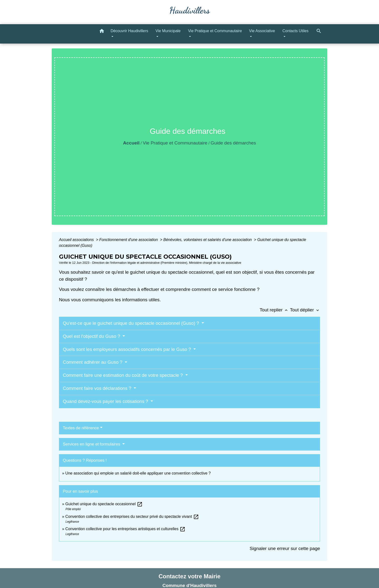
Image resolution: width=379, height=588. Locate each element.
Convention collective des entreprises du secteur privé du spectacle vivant (132, 516)
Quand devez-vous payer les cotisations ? (106, 401)
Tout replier (275, 310)
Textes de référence (81, 428)
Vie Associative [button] (262, 31)
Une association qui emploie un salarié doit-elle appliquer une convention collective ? (138, 473)
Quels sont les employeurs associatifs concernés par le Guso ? (128, 349)
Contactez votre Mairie (189, 576)
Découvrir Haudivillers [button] (129, 31)
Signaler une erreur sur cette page (285, 548)
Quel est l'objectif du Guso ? (92, 336)
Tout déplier (305, 310)
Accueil (131, 143)
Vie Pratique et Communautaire (175, 143)
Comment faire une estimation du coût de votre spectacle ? (124, 375)
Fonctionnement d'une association (129, 240)
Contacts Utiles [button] (296, 31)
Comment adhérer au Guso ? (93, 362)
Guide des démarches (233, 143)
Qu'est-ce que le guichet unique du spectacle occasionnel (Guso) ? (132, 323)
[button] (102, 32)
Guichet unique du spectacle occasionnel (104, 504)
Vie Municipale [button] (168, 31)
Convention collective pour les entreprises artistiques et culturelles (125, 529)
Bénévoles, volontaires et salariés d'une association (208, 240)
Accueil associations (77, 240)
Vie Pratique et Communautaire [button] (215, 31)
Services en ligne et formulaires (92, 444)
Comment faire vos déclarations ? (98, 388)
